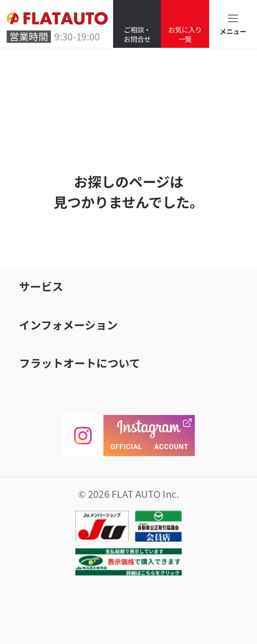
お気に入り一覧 (185, 34)
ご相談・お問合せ (137, 34)
